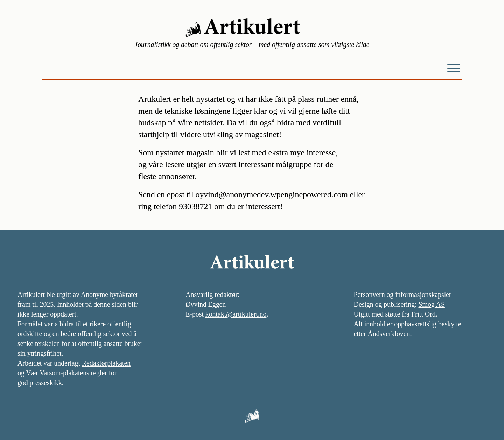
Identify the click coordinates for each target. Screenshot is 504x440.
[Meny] (454, 68)
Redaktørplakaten (106, 363)
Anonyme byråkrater (110, 294)
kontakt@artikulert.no (236, 314)
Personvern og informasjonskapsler (403, 294)
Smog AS (431, 304)
